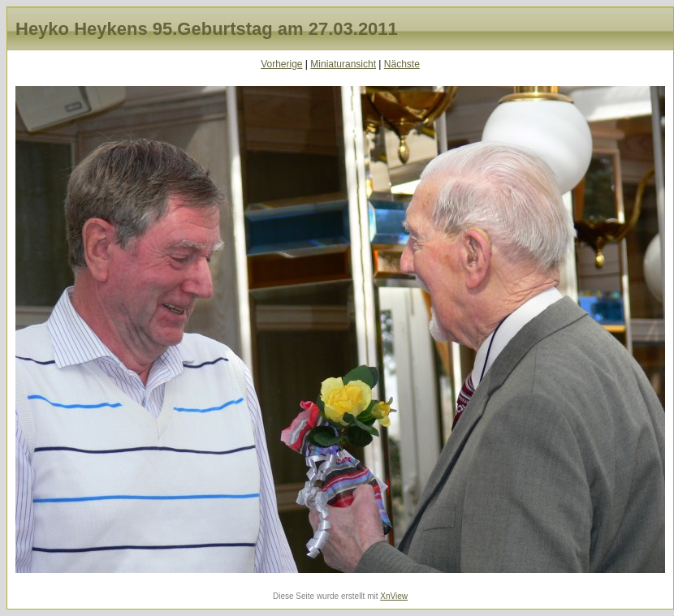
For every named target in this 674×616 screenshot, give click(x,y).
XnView (394, 596)
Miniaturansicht (343, 64)
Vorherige (281, 64)
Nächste (402, 64)
